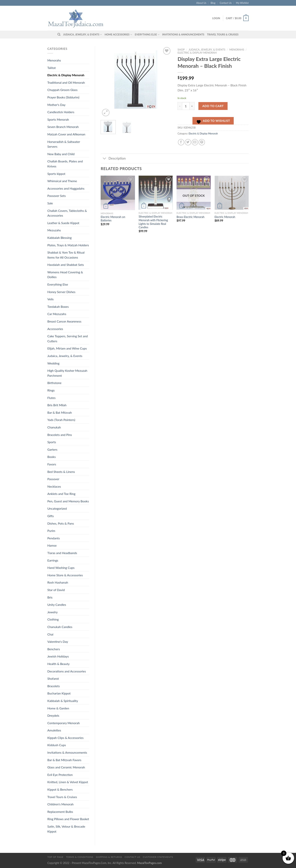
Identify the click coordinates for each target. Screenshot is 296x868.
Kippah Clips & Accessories (65, 738)
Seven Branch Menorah (63, 127)
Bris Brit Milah (57, 405)
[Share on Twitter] (188, 142)
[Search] (59, 34)
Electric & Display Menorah (66, 75)
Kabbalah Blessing (59, 238)
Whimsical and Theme (62, 181)
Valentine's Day (58, 642)
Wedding (53, 363)
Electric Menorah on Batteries (113, 219)
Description (113, 159)
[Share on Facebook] (181, 142)
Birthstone (54, 383)
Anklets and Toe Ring (61, 494)
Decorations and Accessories (67, 671)
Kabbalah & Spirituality (63, 701)
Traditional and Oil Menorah (66, 82)
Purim (51, 531)
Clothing (53, 619)
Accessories (55, 329)
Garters (52, 449)
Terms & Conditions (80, 857)
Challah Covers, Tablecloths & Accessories (67, 213)
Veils (51, 299)
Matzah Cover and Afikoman (66, 134)
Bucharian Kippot (59, 693)
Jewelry (53, 612)
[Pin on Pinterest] (202, 142)
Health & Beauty (58, 664)
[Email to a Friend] (195, 142)
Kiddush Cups (57, 745)
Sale (50, 203)
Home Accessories (118, 35)
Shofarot (53, 678)
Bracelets (54, 686)
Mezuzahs (54, 230)
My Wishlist (242, 3)
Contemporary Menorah (64, 723)
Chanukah (54, 427)
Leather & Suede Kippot (63, 223)
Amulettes (54, 730)
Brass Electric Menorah (190, 217)
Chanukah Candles (60, 627)
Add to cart (213, 106)
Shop (181, 50)
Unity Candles (57, 605)
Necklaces (54, 486)
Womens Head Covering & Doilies (65, 275)
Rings (51, 390)
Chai (50, 634)
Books (51, 457)
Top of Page (55, 857)
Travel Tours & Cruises (223, 34)
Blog (213, 3)
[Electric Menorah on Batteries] (118, 193)
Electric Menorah (225, 217)
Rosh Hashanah (58, 582)
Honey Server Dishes (61, 292)
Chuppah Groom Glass (62, 90)
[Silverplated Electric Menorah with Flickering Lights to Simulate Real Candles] (156, 193)
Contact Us (226, 3)
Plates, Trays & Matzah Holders (68, 245)
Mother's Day (56, 105)
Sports (52, 442)
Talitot (52, 68)
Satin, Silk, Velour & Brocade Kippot (66, 829)
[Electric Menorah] (232, 193)
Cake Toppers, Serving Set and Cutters (68, 339)
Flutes (51, 398)
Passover (53, 479)
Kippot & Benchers (60, 789)
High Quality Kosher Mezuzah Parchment (67, 373)
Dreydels (53, 715)
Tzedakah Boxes (58, 307)
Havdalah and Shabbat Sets (66, 265)
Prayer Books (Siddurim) (63, 97)
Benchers (54, 649)
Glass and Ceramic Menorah (66, 767)
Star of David (56, 590)
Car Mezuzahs (57, 314)
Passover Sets (57, 196)
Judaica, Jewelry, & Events (82, 35)
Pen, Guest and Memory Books (68, 501)
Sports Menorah (58, 119)
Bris (50, 597)
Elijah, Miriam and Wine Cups (67, 348)
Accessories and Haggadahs (66, 188)
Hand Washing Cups (61, 568)
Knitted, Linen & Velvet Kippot (68, 782)
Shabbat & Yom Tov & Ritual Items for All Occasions (66, 255)
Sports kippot (56, 174)
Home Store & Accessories (65, 575)
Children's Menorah (60, 804)
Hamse (52, 545)
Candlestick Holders (61, 112)
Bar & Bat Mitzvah (60, 412)
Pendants (54, 538)
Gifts (51, 516)
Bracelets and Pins (60, 435)
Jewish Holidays (58, 656)
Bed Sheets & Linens (61, 472)
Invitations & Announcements (183, 34)
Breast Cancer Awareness (64, 321)
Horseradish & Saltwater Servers (64, 144)
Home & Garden (58, 708)
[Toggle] (105, 159)
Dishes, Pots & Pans (61, 523)
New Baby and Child (61, 154)
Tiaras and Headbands (62, 553)
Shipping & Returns (109, 857)
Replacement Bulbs (60, 812)
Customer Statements (158, 857)
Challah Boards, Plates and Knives (65, 164)
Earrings (53, 560)
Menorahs (54, 60)
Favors (52, 464)
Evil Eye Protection (60, 775)
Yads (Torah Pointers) (61, 420)
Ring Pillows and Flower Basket (68, 819)
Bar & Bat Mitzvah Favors (64, 760)
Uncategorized (57, 508)
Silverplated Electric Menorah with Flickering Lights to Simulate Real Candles (153, 222)
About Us (201, 3)
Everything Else (147, 35)
